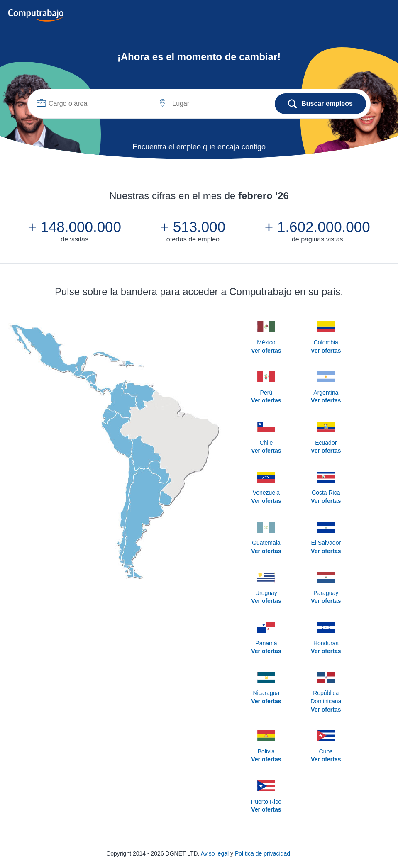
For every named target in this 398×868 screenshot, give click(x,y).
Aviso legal (215, 853)
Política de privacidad (262, 853)
